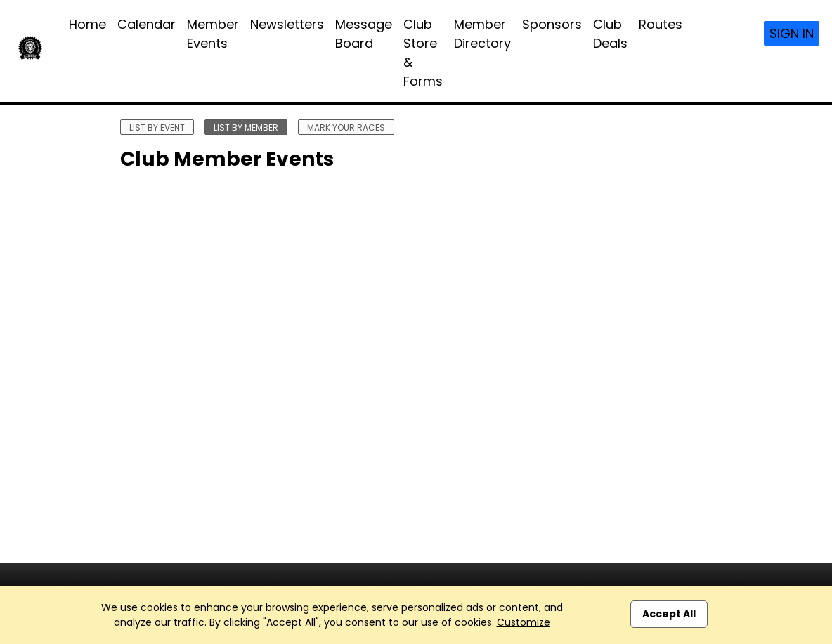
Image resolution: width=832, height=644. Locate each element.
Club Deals (610, 34)
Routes (661, 24)
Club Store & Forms (423, 53)
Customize (524, 622)
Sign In (792, 33)
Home (87, 24)
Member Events (213, 34)
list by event (157, 127)
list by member (246, 127)
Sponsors (552, 24)
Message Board (364, 34)
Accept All (669, 614)
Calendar (147, 24)
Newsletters (287, 24)
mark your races (346, 127)
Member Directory (482, 34)
